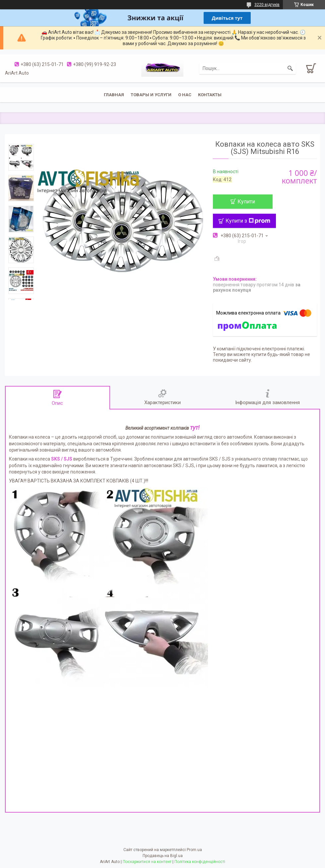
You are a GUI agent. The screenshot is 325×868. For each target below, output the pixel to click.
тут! (195, 428)
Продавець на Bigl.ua (163, 856)
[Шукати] (290, 68)
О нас (185, 95)
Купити (246, 202)
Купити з (248, 221)
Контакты (210, 95)
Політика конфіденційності (200, 862)
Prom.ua (194, 850)
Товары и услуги (151, 95)
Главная (114, 95)
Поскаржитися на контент (147, 862)
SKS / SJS (62, 459)
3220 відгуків (267, 5)
